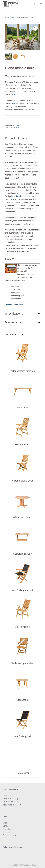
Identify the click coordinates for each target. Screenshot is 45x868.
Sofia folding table (22, 554)
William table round (22, 517)
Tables (19, 125)
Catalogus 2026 (9, 835)
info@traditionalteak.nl (12, 805)
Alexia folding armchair (22, 663)
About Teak (7, 829)
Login (5, 823)
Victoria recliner (22, 627)
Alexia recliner (22, 444)
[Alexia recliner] (22, 426)
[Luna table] (22, 390)
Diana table (22, 700)
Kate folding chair (23, 736)
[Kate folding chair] (22, 718)
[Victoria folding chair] (22, 463)
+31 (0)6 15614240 (11, 802)
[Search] (35, 4)
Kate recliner (22, 773)
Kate (22, 196)
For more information (14, 305)
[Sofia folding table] (22, 536)
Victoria (14, 196)
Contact (6, 826)
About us (6, 832)
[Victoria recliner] (22, 609)
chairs (11, 199)
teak (13, 95)
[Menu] (41, 4)
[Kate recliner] (22, 755)
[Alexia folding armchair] (22, 645)
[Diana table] (22, 682)
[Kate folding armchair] (22, 572)
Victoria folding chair (22, 481)
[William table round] (22, 499)
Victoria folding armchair (22, 371)
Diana (18, 128)
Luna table (22, 408)
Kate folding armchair (23, 590)
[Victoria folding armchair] (22, 353)
